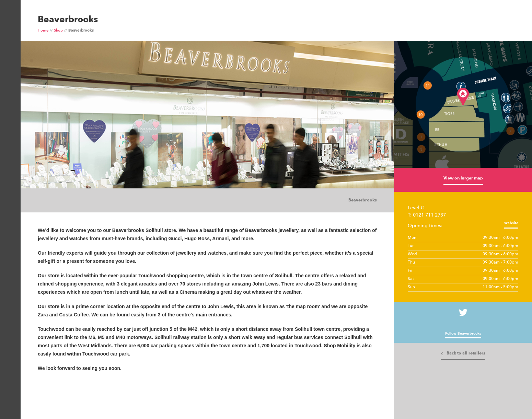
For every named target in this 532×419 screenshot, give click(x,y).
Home (43, 31)
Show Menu (10, 33)
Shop (58, 31)
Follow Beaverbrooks (463, 334)
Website (511, 223)
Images (45, 201)
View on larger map (463, 178)
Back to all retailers (466, 353)
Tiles (58, 201)
